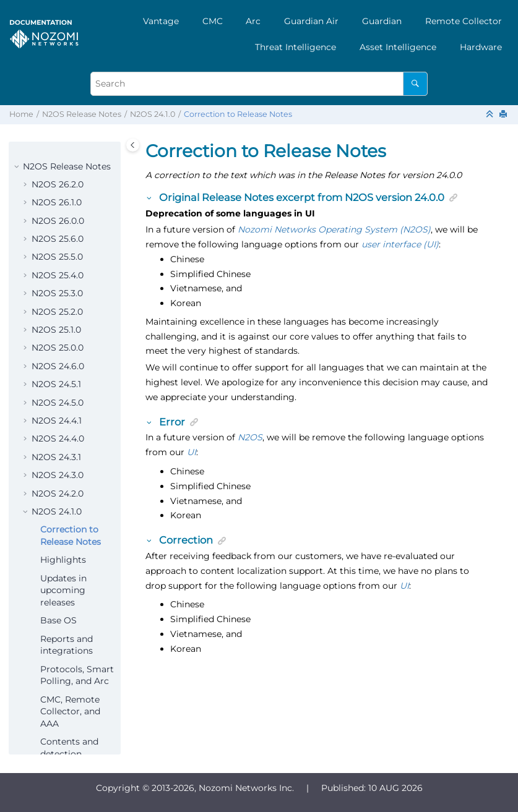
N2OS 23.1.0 (56, 712)
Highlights (63, 324)
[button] (27, 149)
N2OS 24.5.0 (58, 167)
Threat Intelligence (296, 47)
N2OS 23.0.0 (58, 730)
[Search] (415, 84)
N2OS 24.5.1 (56, 148)
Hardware (481, 47)
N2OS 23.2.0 (57, 694)
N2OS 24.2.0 (58, 258)
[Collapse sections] (491, 115)
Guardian (382, 21)
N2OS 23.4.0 (58, 639)
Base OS (58, 385)
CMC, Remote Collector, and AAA (70, 476)
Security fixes (69, 555)
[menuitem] (161, 21)
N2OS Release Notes (82, 114)
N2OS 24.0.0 (58, 603)
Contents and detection (69, 512)
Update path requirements (70, 579)
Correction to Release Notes (238, 114)
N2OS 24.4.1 (57, 185)
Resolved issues (74, 536)
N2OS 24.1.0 (153, 114)
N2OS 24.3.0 (58, 239)
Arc (253, 21)
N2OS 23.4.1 (56, 621)
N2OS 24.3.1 (56, 221)
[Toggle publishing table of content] (133, 145)
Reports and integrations (67, 409)
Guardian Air (311, 21)
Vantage (161, 21)
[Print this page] (504, 115)
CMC (213, 21)
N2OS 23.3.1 (56, 657)
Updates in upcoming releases (63, 355)
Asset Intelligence (398, 47)
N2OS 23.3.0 (57, 676)
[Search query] (259, 84)
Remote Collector (464, 21)
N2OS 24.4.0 (58, 203)
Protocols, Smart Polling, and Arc (77, 440)
